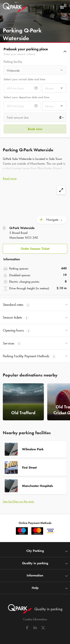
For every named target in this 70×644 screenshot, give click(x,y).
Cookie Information (35, 619)
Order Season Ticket (35, 249)
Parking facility (13, 62)
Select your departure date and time (26, 97)
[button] (35, 51)
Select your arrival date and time (24, 79)
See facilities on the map (18, 501)
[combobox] (35, 71)
